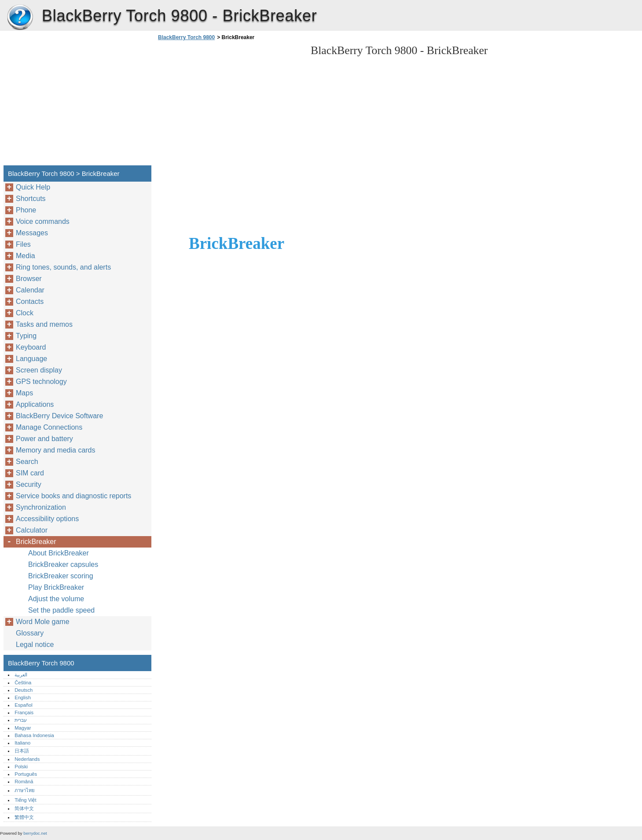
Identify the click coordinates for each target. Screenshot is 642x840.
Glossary (30, 633)
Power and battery (44, 439)
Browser (29, 279)
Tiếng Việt (25, 800)
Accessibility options (47, 519)
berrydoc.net (35, 833)
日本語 (22, 751)
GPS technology (41, 382)
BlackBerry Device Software (59, 416)
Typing (26, 336)
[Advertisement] (230, 106)
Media (26, 256)
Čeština (23, 683)
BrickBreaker (36, 542)
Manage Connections (49, 427)
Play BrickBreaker (56, 587)
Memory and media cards (56, 450)
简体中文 (24, 808)
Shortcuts (31, 199)
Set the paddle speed (61, 610)
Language (31, 359)
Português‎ (26, 774)
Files (23, 244)
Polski (21, 767)
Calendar (30, 290)
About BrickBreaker (59, 553)
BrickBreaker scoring (61, 576)
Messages (32, 233)
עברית (21, 720)
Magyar (23, 728)
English (23, 698)
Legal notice (35, 645)
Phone (26, 210)
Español (23, 705)
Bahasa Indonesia (34, 735)
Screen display (39, 370)
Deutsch (24, 690)
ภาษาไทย (25, 790)
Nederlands (27, 759)
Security (29, 484)
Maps (24, 393)
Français (24, 712)
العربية (21, 675)
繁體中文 (24, 817)
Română (24, 782)
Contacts (30, 301)
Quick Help (33, 187)
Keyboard (31, 347)
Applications (35, 404)
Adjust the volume (56, 599)
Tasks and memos (44, 324)
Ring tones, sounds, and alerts (63, 267)
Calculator (32, 530)
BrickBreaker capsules (63, 564)
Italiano (22, 743)
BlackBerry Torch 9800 (20, 18)
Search (27, 462)
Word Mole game (43, 622)
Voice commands (43, 221)
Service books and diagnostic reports (73, 496)
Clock (25, 313)
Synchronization (41, 507)
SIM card (30, 473)
